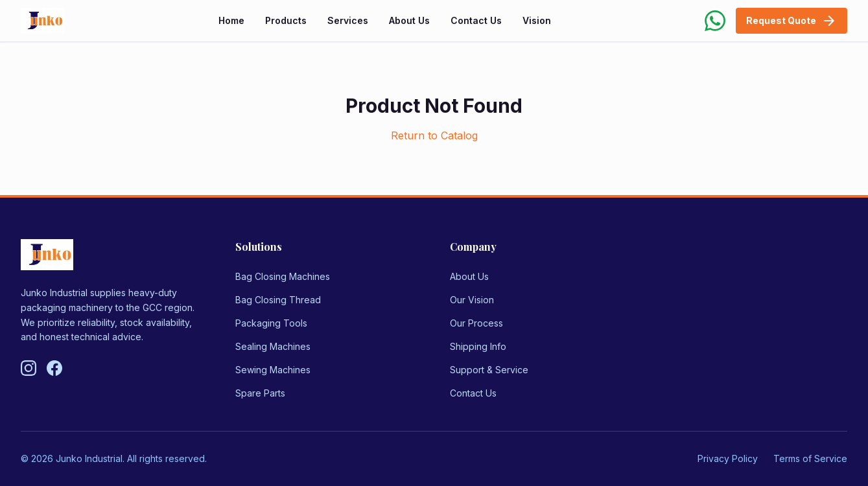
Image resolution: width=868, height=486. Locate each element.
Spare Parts (260, 393)
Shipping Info (478, 346)
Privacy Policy (728, 458)
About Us (409, 20)
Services (348, 20)
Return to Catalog (434, 135)
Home (231, 20)
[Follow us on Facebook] (54, 368)
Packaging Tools (271, 323)
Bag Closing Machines (283, 276)
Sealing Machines (273, 346)
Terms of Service (810, 458)
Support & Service (489, 370)
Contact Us (476, 20)
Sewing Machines (273, 370)
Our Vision (472, 300)
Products (286, 20)
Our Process (476, 323)
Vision (537, 20)
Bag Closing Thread (278, 300)
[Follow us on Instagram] (29, 368)
